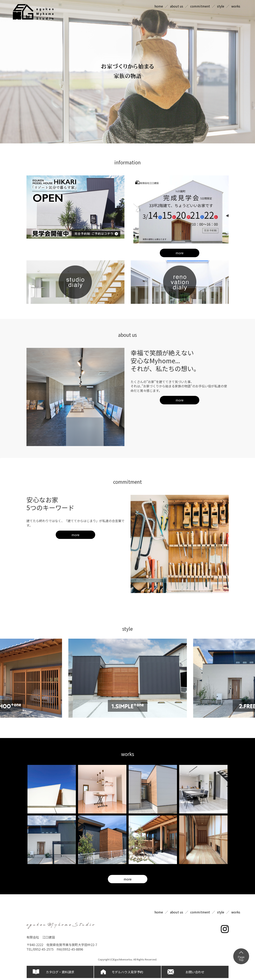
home (159, 6)
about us (177, 6)
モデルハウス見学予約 (127, 972)
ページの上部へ (241, 956)
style (221, 6)
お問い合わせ (195, 972)
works (236, 6)
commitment (200, 6)
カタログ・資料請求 (60, 972)
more (180, 253)
